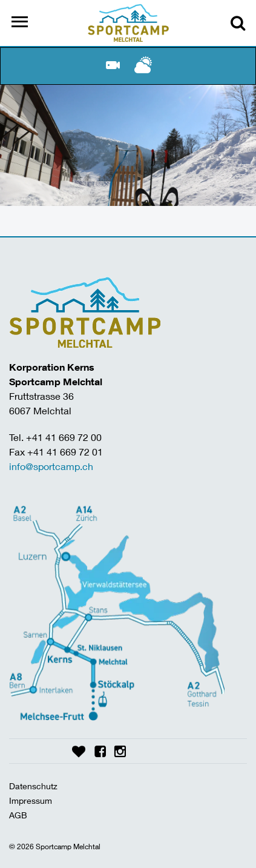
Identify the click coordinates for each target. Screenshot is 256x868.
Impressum (31, 800)
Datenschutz (33, 786)
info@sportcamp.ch (51, 466)
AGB (18, 815)
